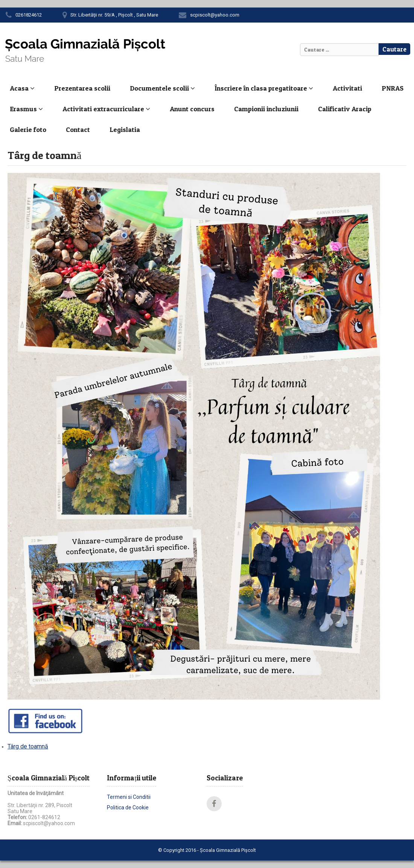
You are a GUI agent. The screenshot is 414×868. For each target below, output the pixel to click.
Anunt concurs (192, 109)
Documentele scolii (162, 88)
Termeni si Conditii (129, 797)
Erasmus (26, 109)
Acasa (22, 88)
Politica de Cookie (128, 807)
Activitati (347, 88)
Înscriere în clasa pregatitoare (264, 88)
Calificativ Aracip (345, 109)
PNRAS (393, 88)
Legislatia (125, 130)
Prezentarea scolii (82, 88)
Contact (78, 130)
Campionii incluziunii (266, 109)
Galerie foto (28, 130)
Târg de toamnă (28, 746)
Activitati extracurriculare (106, 109)
